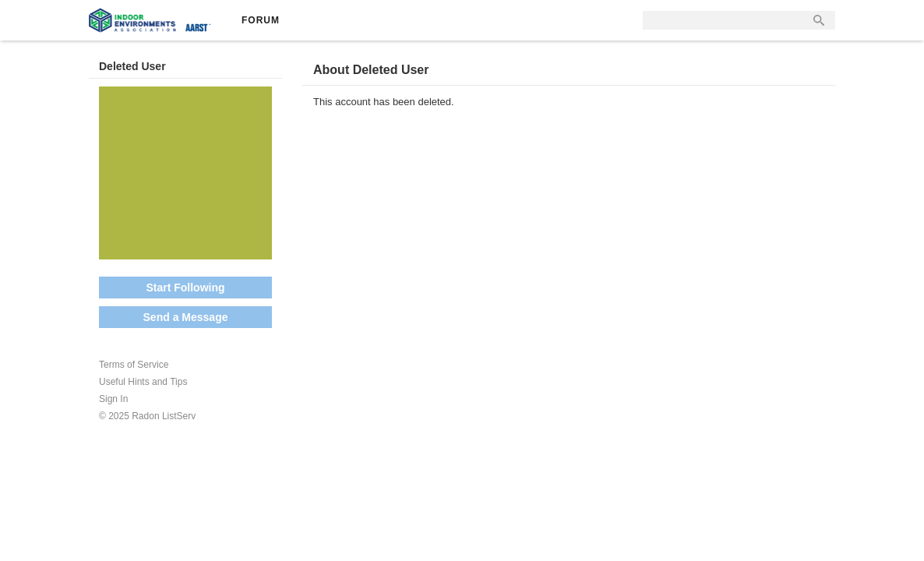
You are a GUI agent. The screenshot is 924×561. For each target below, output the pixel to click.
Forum (261, 20)
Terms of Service (134, 365)
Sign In (113, 399)
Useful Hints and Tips (143, 382)
